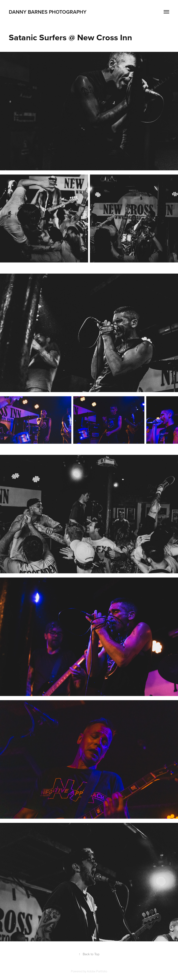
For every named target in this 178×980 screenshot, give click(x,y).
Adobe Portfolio (97, 971)
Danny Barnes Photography (48, 12)
